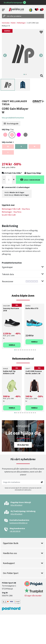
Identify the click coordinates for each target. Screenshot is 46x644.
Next (41, 55)
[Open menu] (3, 10)
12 (35, 352)
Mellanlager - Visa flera (12, 212)
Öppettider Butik (23, 543)
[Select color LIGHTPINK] (5, 135)
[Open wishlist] (36, 10)
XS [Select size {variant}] (8, 146)
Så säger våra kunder (33, 596)
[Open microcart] (41, 10)
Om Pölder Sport (23, 573)
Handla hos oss (23, 553)
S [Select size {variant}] (21, 146)
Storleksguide (11, 124)
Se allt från (9, 215)
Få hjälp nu (23, 445)
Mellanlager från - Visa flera (16, 209)
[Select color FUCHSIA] (19, 135)
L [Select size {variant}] (8, 152)
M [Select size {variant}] (35, 146)
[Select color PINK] (12, 135)
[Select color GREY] (25, 135)
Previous (5, 55)
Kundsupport (23, 563)
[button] (31, 10)
